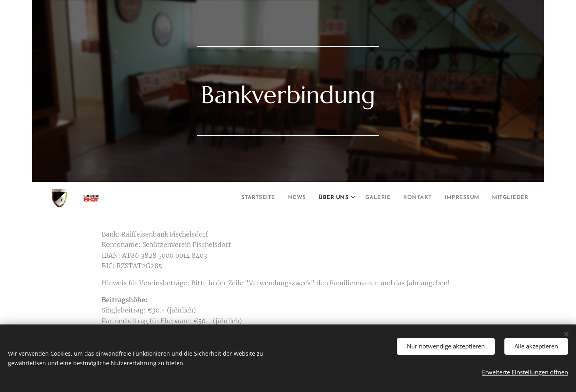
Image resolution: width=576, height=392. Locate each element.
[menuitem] (228, 198)
